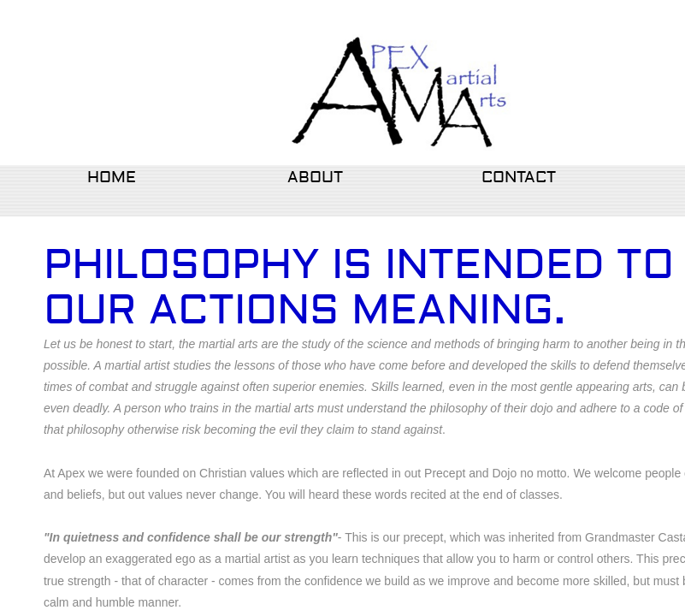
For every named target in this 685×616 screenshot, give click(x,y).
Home (112, 178)
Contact (519, 178)
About (315, 178)
